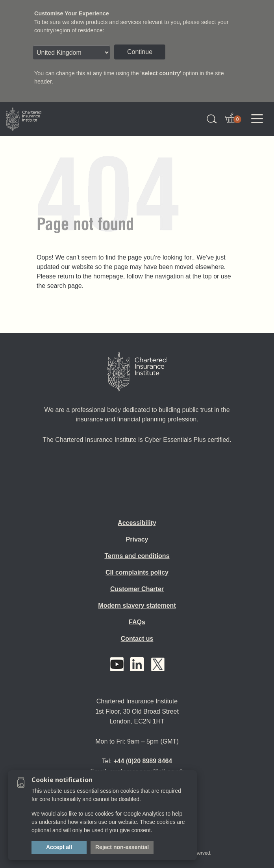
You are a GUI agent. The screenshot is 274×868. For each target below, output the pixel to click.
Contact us (137, 639)
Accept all (59, 847)
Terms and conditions (137, 556)
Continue (140, 52)
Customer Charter (137, 589)
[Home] (137, 372)
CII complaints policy (137, 572)
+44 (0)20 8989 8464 (143, 761)
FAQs (137, 622)
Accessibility (137, 523)
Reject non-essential (122, 847)
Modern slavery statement (137, 606)
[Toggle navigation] (257, 119)
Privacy (137, 539)
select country (161, 73)
